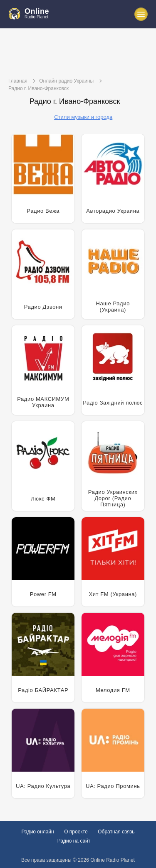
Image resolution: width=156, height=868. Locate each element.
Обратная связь (116, 832)
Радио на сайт (74, 841)
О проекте (76, 832)
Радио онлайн (37, 832)
